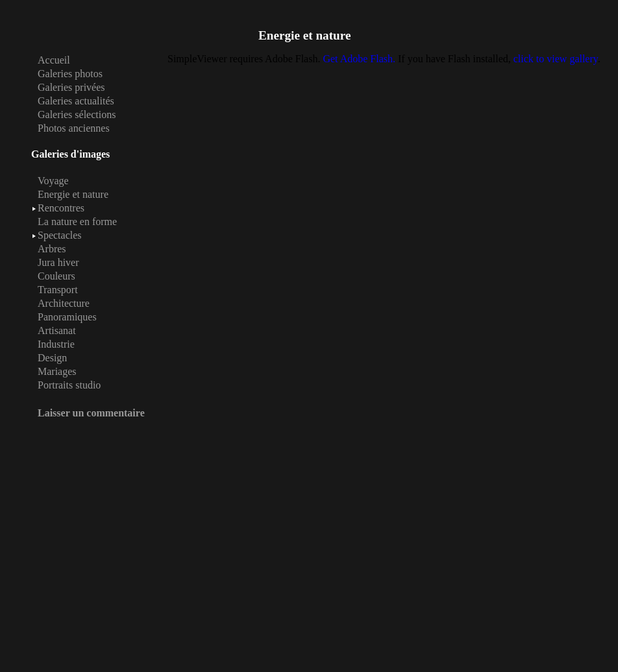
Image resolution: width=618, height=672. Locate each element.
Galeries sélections (77, 114)
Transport (58, 290)
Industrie (56, 344)
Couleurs (56, 276)
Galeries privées (71, 87)
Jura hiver (58, 262)
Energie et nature (73, 194)
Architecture (64, 303)
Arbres (52, 249)
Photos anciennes (74, 128)
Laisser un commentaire (91, 413)
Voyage (53, 181)
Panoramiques (67, 317)
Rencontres (61, 208)
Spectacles (60, 235)
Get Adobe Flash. (359, 59)
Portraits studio (69, 385)
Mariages (57, 371)
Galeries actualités (76, 101)
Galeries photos (70, 74)
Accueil (54, 60)
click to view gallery (556, 59)
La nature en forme (77, 222)
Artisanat (57, 330)
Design (52, 358)
